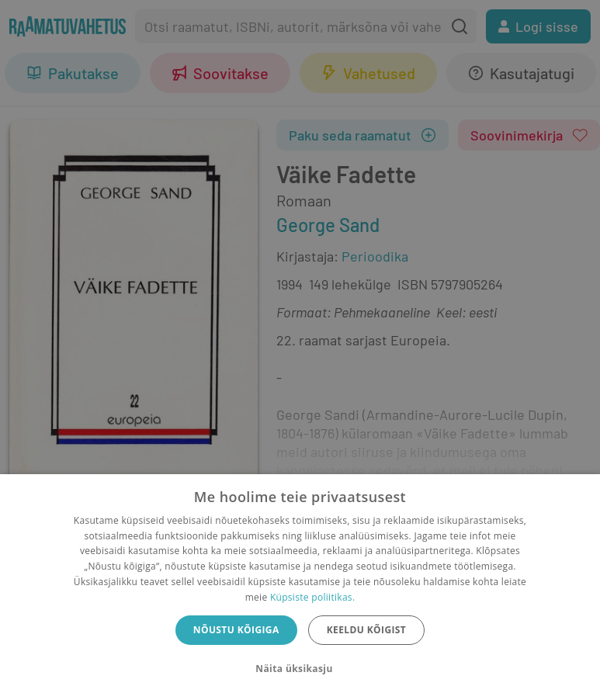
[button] (300, 669)
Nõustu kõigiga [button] (236, 630)
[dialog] (300, 587)
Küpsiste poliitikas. (312, 597)
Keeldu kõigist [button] (367, 630)
